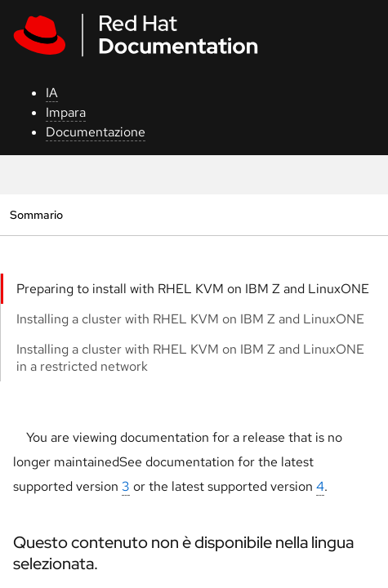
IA (52, 93)
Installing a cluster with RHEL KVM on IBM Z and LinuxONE (190, 319)
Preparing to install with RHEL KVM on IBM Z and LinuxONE (193, 289)
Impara (66, 112)
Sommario (36, 214)
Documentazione (96, 132)
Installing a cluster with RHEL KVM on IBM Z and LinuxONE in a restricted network (190, 358)
